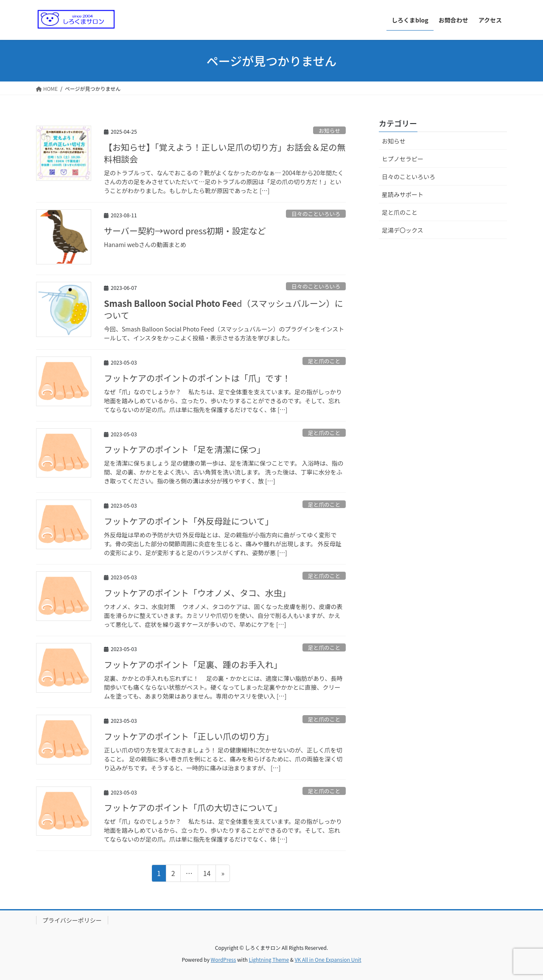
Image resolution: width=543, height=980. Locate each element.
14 (207, 874)
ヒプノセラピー (403, 159)
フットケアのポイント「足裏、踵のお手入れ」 (193, 664)
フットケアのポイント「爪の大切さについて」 (193, 807)
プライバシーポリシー (72, 920)
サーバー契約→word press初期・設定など (185, 231)
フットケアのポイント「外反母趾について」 (189, 521)
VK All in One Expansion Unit (328, 959)
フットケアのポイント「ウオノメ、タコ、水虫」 (197, 593)
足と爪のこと (324, 361)
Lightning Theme (269, 959)
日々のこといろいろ (316, 214)
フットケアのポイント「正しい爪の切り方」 (189, 736)
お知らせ (329, 131)
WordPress (224, 959)
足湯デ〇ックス (403, 230)
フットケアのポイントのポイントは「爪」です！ (197, 378)
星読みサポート (403, 194)
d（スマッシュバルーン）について (224, 309)
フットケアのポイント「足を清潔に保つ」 (185, 449)
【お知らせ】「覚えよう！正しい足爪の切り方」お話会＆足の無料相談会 (225, 153)
